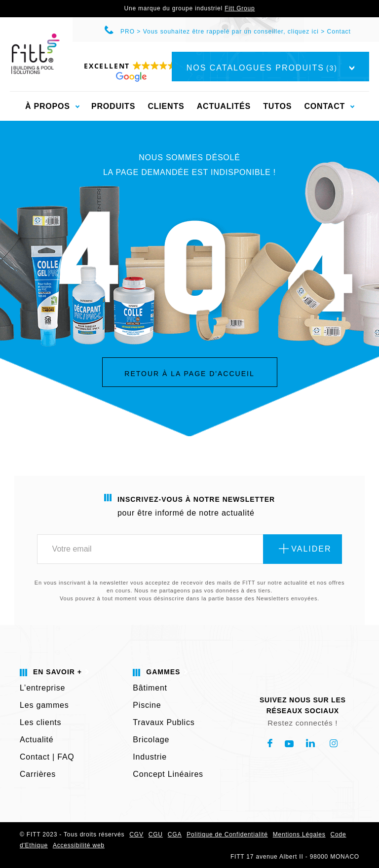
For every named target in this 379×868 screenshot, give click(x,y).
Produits (113, 106)
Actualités (224, 106)
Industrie (150, 757)
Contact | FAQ (47, 757)
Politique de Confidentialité (227, 834)
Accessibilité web (79, 845)
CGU (156, 834)
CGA (175, 834)
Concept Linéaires (168, 774)
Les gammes (44, 705)
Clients (166, 106)
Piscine (147, 705)
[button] (130, 71)
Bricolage (151, 740)
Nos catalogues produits (270, 68)
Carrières (38, 774)
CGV (136, 834)
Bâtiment (150, 688)
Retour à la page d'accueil (189, 374)
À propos (48, 106)
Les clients (40, 722)
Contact (339, 32)
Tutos (277, 106)
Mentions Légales (299, 834)
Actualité (37, 740)
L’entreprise (42, 688)
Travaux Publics (164, 722)
